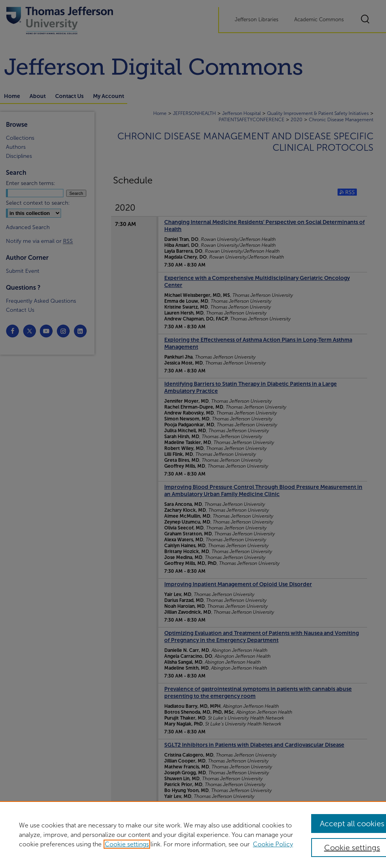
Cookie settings (127, 844)
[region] (193, 835)
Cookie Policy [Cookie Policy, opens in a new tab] (273, 844)
